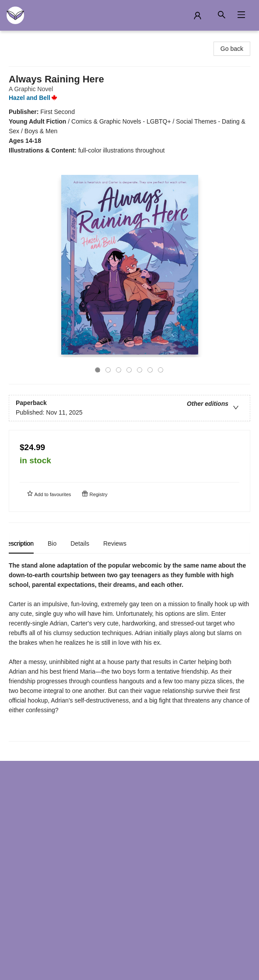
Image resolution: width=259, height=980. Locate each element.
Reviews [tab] (121, 543)
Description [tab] (24, 543)
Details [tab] (86, 543)
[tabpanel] (129, 651)
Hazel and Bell (35, 98)
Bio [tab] (58, 543)
